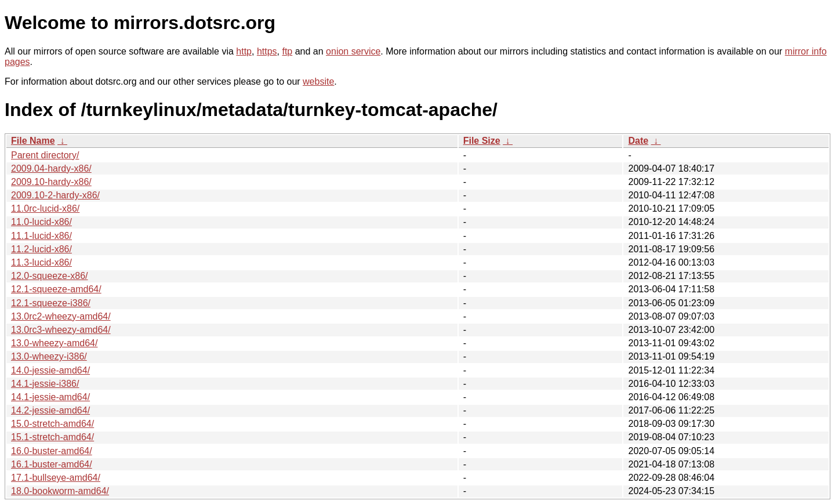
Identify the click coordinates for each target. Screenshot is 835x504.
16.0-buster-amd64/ (52, 451)
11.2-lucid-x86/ (41, 249)
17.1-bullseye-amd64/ (56, 478)
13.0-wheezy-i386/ (49, 356)
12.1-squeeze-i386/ (51, 303)
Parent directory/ (45, 155)
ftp (287, 51)
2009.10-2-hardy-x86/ (55, 195)
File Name (33, 141)
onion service (353, 51)
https (267, 51)
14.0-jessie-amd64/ (50, 370)
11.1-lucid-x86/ (41, 236)
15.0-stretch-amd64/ (52, 424)
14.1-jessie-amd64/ (50, 397)
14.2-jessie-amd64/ (50, 410)
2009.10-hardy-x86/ (51, 182)
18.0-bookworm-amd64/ (60, 491)
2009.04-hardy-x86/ (51, 168)
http (244, 51)
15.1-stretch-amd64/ (52, 437)
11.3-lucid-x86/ (41, 262)
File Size (482, 141)
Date (638, 141)
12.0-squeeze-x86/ (50, 276)
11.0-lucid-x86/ (41, 222)
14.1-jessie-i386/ (45, 384)
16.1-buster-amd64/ (52, 464)
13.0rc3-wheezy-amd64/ (61, 330)
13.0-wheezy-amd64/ (54, 343)
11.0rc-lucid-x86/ (45, 209)
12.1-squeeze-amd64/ (56, 289)
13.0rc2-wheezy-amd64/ (61, 316)
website (318, 81)
